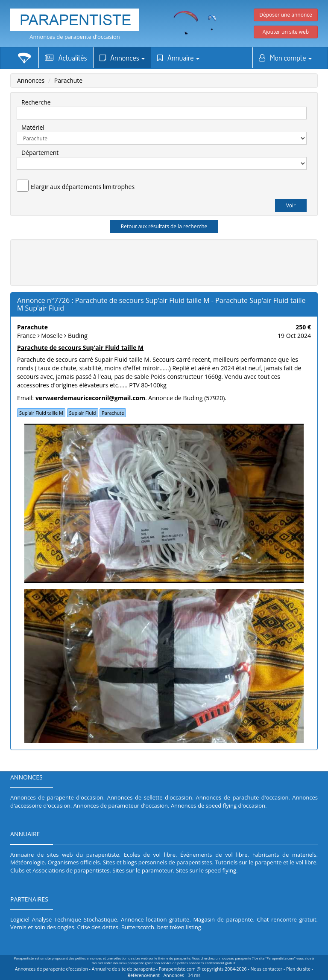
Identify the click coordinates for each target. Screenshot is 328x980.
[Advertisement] (170, 262)
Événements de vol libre (214, 855)
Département (40, 153)
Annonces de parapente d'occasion (75, 37)
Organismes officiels (74, 862)
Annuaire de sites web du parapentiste (65, 855)
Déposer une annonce (286, 15)
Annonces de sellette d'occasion (150, 797)
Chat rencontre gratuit (286, 919)
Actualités (66, 58)
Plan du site (298, 969)
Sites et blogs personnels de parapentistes (158, 862)
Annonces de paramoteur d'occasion (121, 806)
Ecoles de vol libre (150, 855)
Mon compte (285, 58)
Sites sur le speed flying (206, 870)
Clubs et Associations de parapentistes (60, 870)
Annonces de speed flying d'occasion (218, 806)
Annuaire (178, 58)
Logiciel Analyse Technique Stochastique (64, 919)
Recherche (36, 102)
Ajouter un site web (286, 32)
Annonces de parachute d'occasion (242, 797)
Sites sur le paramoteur (143, 870)
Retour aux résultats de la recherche (164, 226)
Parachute (68, 80)
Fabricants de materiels (284, 855)
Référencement (144, 975)
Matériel (33, 127)
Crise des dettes (98, 927)
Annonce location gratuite (155, 919)
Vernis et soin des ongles (42, 927)
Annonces (122, 58)
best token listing (179, 927)
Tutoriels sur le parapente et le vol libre (265, 862)
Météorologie (28, 862)
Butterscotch (138, 927)
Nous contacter (266, 969)
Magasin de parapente (223, 919)
